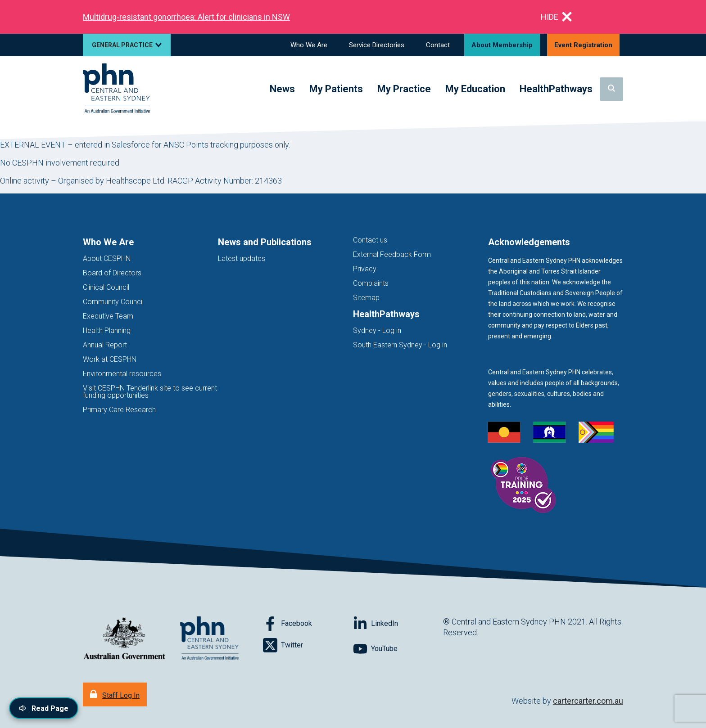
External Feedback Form (392, 254)
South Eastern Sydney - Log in (400, 345)
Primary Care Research (119, 410)
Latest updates (242, 258)
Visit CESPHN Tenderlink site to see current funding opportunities (150, 392)
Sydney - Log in (377, 330)
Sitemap (366, 298)
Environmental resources (122, 374)
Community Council (113, 302)
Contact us (370, 240)
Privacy (365, 269)
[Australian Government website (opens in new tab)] (124, 639)
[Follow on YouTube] (398, 649)
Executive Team (108, 316)
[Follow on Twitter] (308, 645)
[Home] (116, 89)
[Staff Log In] (115, 694)
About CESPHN (107, 258)
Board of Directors (112, 273)
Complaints (371, 283)
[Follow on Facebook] (308, 624)
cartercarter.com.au (588, 701)
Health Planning (107, 330)
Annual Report (105, 345)
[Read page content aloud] (44, 708)
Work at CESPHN (110, 359)
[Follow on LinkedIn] (398, 624)
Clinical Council (106, 287)
